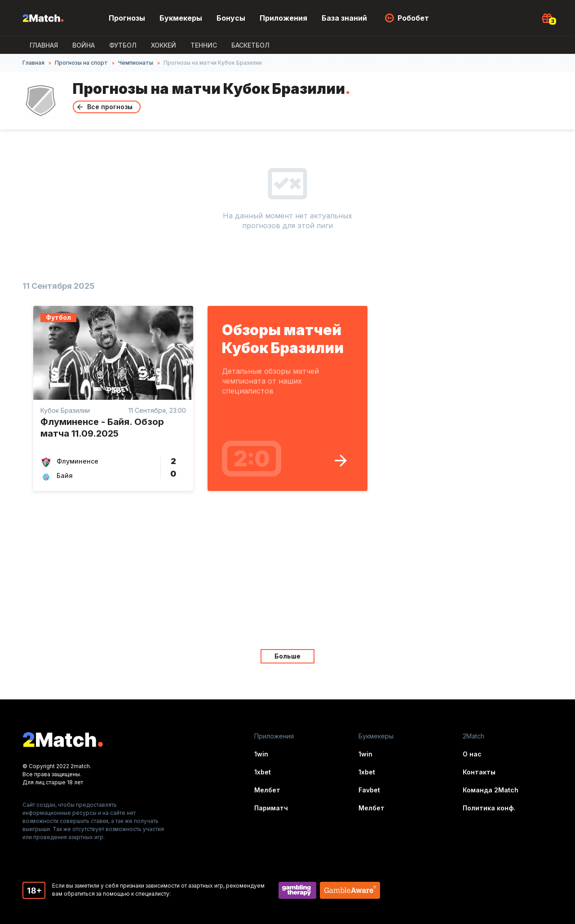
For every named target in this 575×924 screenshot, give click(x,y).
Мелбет (267, 790)
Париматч (271, 808)
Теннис (204, 45)
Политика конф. (489, 808)
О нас (472, 754)
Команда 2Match (491, 790)
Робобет (413, 18)
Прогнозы (127, 18)
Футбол (123, 45)
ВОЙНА (84, 45)
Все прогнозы (110, 107)
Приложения (283, 18)
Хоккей (164, 45)
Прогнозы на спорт (81, 63)
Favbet (369, 790)
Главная (44, 45)
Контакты (479, 772)
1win (261, 754)
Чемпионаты (136, 63)
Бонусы (231, 18)
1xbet (263, 772)
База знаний (344, 18)
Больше (287, 656)
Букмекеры (181, 18)
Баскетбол (250, 45)
